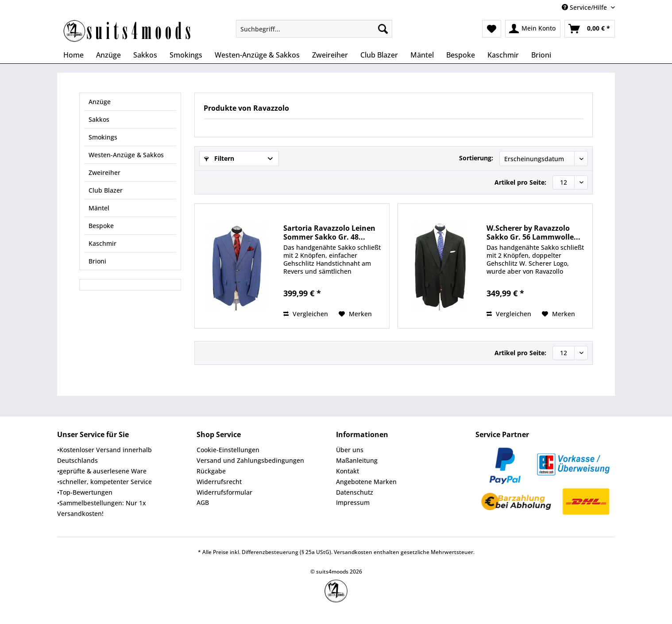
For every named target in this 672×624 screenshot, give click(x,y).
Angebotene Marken (366, 482)
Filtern (219, 158)
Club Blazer (106, 190)
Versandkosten (353, 552)
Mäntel (99, 208)
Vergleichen (306, 314)
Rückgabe (211, 471)
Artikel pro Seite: (520, 182)
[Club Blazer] (379, 55)
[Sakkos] (145, 55)
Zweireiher (104, 172)
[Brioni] (541, 55)
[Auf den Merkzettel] (355, 314)
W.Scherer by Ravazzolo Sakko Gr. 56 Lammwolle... (533, 233)
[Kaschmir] (503, 55)
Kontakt (348, 471)
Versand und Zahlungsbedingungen (250, 460)
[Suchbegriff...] (314, 29)
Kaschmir (102, 243)
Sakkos (99, 119)
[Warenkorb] (590, 29)
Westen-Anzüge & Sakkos (126, 155)
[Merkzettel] (492, 29)
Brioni (97, 261)
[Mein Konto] (533, 29)
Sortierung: (476, 158)
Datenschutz (355, 492)
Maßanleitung (357, 460)
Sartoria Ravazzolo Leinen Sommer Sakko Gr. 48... (329, 233)
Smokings (103, 137)
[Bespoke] (461, 55)
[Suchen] (383, 29)
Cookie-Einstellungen (228, 450)
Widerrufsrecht (219, 482)
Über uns (350, 450)
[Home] (73, 55)
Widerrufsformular (224, 492)
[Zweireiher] (330, 55)
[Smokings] (186, 55)
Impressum (353, 502)
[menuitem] (314, 33)
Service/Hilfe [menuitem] (585, 7)
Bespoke (101, 226)
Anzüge (100, 102)
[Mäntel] (422, 55)
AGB (203, 502)
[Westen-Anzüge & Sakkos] (257, 55)
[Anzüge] (108, 55)
